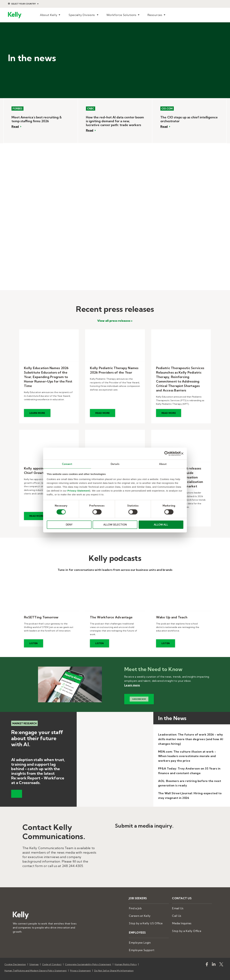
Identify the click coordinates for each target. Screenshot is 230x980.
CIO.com (167, 109)
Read (15, 127)
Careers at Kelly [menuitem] (138, 914)
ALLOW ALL (161, 525)
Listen (34, 643)
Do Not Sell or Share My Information (114, 963)
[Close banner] (182, 453)
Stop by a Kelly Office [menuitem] (184, 927)
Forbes (17, 109)
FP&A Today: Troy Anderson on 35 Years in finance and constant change (189, 771)
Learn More (37, 413)
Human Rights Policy (126, 959)
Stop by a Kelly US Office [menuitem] (143, 921)
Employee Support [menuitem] (140, 945)
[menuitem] (50, 15)
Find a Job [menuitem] (134, 907)
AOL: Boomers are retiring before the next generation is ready (190, 783)
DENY (69, 525)
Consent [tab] (67, 464)
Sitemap (34, 959)
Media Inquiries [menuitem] (180, 921)
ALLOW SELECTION (115, 525)
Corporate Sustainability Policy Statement (88, 959)
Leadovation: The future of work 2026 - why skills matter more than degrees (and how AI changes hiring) (191, 739)
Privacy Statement (79, 491)
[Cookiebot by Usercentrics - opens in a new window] (167, 453)
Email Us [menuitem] (177, 907)
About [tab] (163, 464)
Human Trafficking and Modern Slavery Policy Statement (36, 963)
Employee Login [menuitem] (138, 938)
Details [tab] (115, 464)
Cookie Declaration (15, 959)
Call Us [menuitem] (176, 914)
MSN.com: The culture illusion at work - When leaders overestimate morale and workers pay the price (187, 756)
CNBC (91, 109)
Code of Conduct (52, 959)
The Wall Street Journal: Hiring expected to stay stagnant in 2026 (190, 796)
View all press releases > (115, 321)
